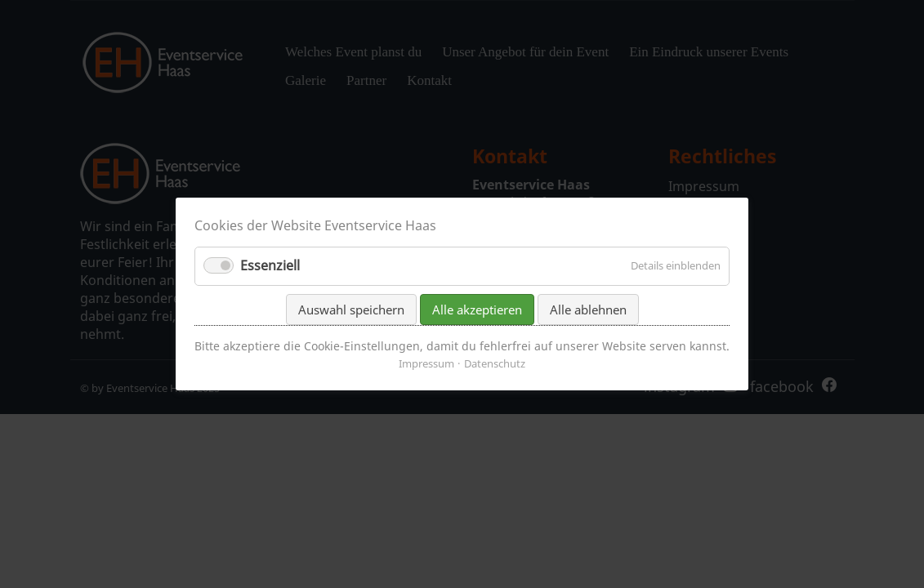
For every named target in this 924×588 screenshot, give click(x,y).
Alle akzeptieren (477, 309)
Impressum (426, 363)
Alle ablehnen (588, 309)
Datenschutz (495, 363)
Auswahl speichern (351, 309)
